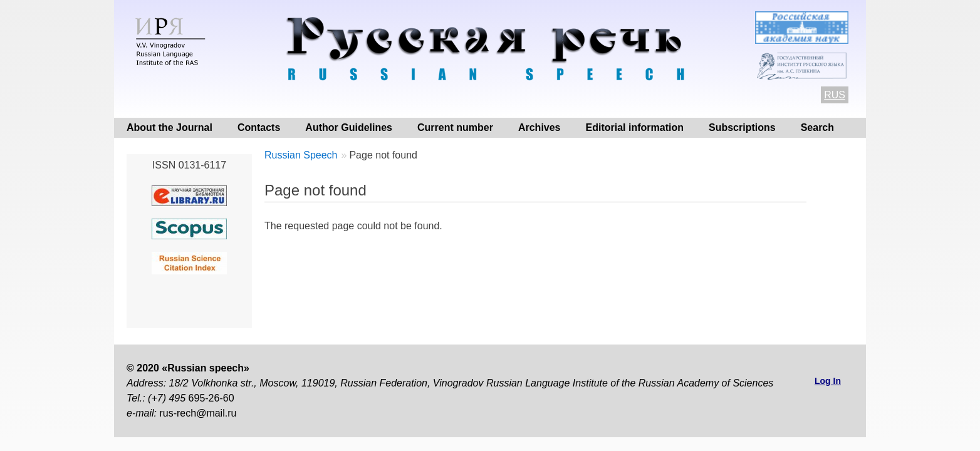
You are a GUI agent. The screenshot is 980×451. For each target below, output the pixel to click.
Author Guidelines (349, 127)
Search (817, 127)
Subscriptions (742, 127)
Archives (540, 127)
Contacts (259, 127)
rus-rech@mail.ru (198, 413)
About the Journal (169, 127)
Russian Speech (301, 155)
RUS (835, 95)
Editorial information (635, 127)
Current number (455, 127)
